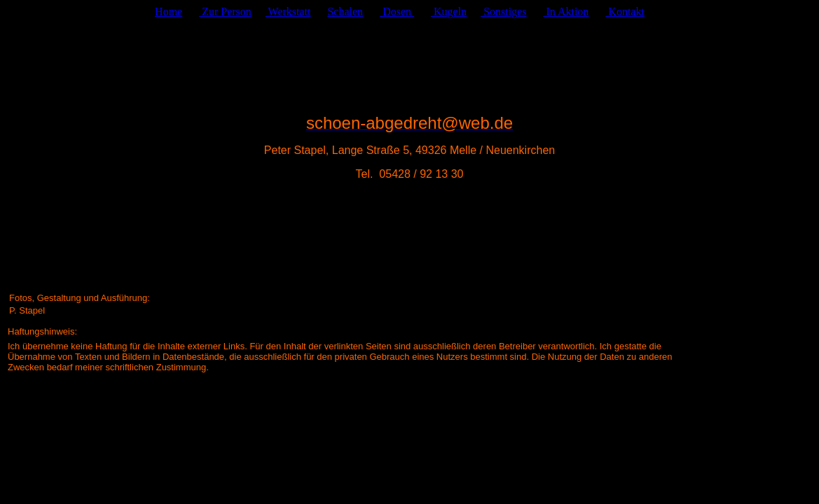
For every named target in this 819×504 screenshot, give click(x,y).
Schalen (345, 12)
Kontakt (625, 12)
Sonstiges (503, 12)
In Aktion (566, 12)
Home (168, 12)
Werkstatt (288, 12)
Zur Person (225, 12)
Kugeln (449, 12)
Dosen (397, 12)
